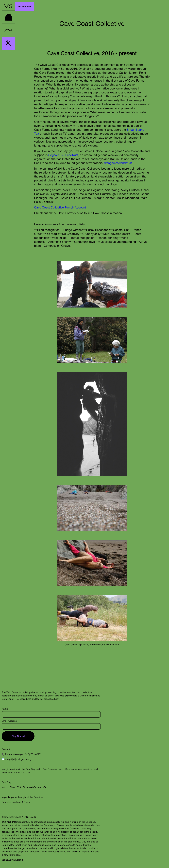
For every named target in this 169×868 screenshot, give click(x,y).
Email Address (9, 721)
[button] (25, 6)
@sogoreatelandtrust (118, 163)
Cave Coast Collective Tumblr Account (60, 207)
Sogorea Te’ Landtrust (63, 155)
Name (5, 709)
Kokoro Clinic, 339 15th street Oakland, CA (24, 787)
